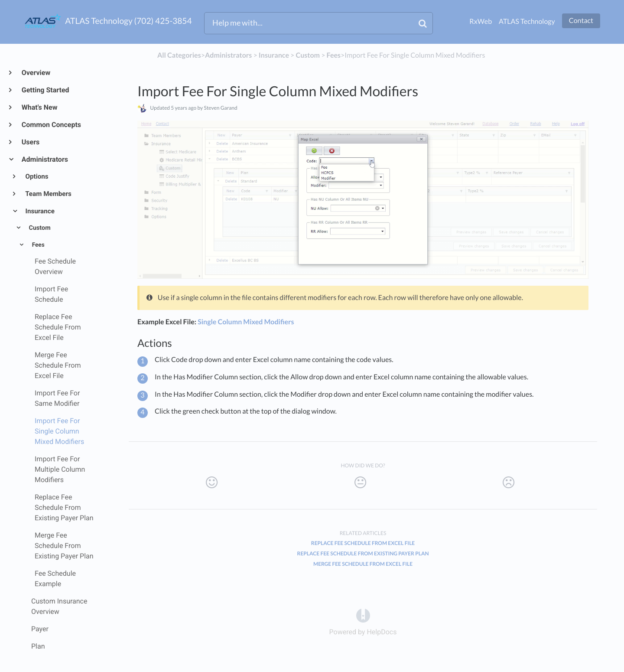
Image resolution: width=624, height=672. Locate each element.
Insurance (39, 211)
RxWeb (481, 21)
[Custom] (308, 55)
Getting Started (45, 90)
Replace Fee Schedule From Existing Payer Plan (363, 553)
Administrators (44, 159)
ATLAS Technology (527, 21)
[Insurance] (274, 55)
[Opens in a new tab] (363, 615)
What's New (39, 107)
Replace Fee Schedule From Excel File (363, 543)
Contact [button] (581, 21)
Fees (37, 245)
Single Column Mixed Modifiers (246, 322)
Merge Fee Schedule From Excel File (363, 564)
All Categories (179, 55)
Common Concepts (51, 125)
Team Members (48, 194)
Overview (36, 73)
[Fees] (334, 55)
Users (30, 142)
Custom (39, 228)
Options (36, 176)
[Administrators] (228, 55)
